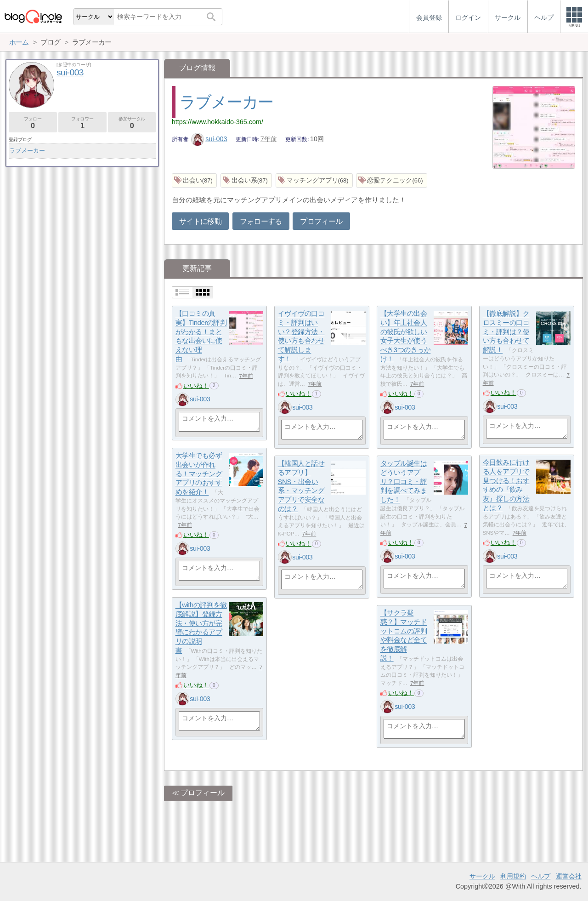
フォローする (261, 221)
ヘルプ (541, 876)
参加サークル (132, 123)
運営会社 (569, 876)
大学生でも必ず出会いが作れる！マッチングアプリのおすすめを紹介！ (199, 474)
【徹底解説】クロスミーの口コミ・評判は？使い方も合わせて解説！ (506, 332)
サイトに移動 (200, 221)
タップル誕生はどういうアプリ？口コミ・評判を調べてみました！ (404, 482)
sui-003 (209, 139)
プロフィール (321, 221)
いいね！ (196, 386)
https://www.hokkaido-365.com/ (218, 122)
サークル (482, 876)
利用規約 (513, 876)
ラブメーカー (226, 102)
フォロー (33, 123)
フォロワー (82, 123)
